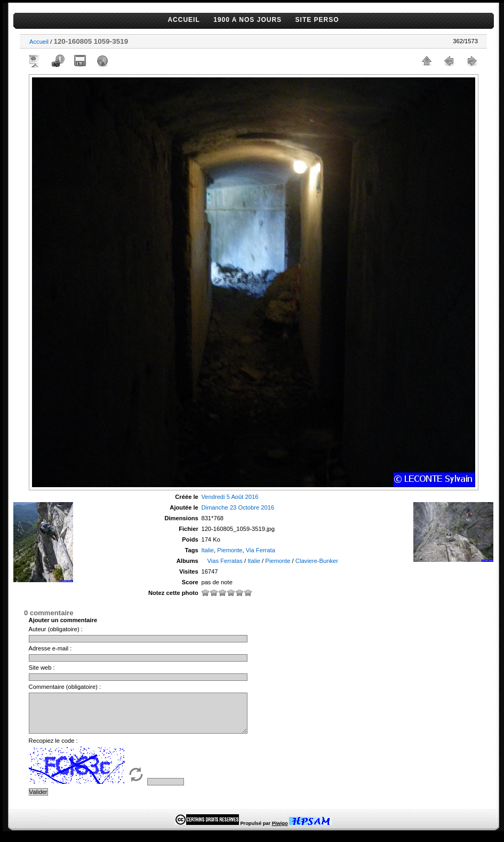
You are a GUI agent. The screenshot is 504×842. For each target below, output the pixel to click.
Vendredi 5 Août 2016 (230, 497)
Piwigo (280, 831)
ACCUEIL (183, 20)
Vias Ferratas (225, 561)
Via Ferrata (261, 550)
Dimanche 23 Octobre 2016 (238, 507)
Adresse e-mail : (50, 648)
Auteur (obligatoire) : (56, 629)
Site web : (42, 668)
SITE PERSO (317, 20)
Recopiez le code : (53, 749)
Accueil (39, 42)
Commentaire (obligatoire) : (65, 687)
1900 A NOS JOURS (247, 20)
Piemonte (230, 550)
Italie (207, 550)
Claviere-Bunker (317, 561)
